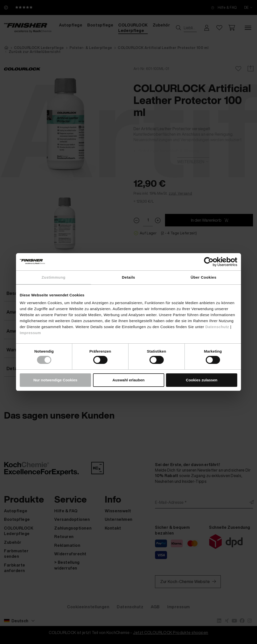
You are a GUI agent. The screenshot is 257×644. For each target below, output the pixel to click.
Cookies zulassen (202, 380)
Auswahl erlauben (128, 380)
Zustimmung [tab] (53, 277)
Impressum (30, 333)
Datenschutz (217, 327)
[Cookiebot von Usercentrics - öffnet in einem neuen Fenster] (215, 262)
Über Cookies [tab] (203, 277)
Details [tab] (129, 277)
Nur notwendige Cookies (55, 380)
